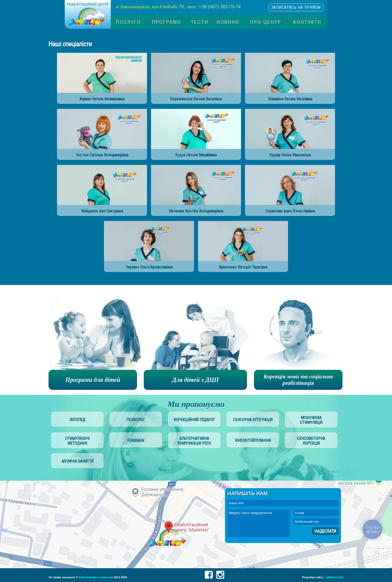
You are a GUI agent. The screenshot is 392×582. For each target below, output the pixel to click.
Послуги (128, 22)
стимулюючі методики (77, 441)
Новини (228, 22)
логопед (77, 420)
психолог (136, 420)
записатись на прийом (296, 7)
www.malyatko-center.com (96, 577)
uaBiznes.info (334, 577)
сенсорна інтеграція (253, 420)
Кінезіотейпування (253, 441)
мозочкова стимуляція (311, 420)
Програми (167, 22)
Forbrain (136, 441)
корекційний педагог (194, 420)
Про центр (266, 22)
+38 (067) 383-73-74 (220, 7)
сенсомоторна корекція (311, 441)
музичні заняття (77, 461)
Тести (200, 22)
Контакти (307, 22)
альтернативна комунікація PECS (194, 441)
